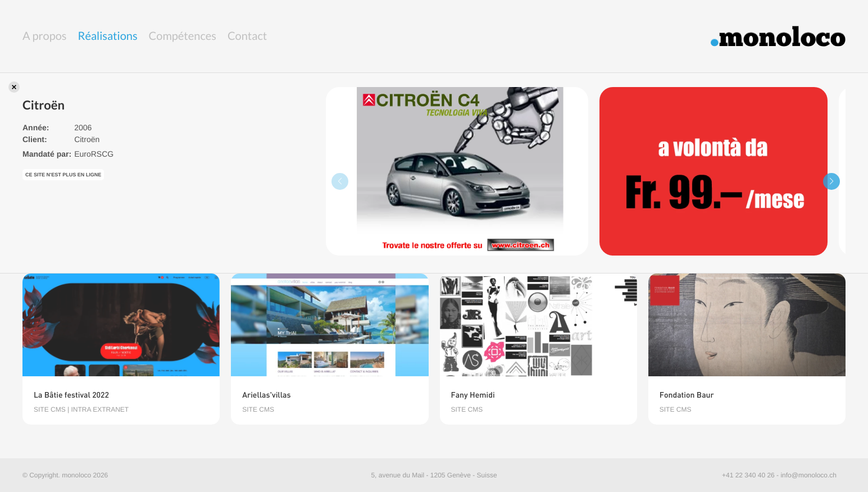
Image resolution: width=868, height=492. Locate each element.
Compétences (183, 36)
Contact (247, 36)
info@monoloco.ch (808, 475)
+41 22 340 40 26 (748, 475)
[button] (831, 181)
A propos (45, 36)
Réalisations (108, 36)
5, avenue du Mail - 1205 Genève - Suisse (434, 475)
